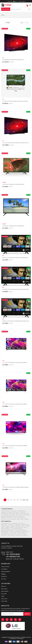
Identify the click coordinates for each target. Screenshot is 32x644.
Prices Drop (4, 589)
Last (27, 500)
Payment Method (6, 571)
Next (24, 500)
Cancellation (4, 569)
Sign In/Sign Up (22, 1)
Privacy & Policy (5, 567)
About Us (4, 586)
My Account (4, 599)
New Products (5, 591)
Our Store (4, 579)
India (15, 1)
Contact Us (10, 1)
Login (3, 596)
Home (3, 15)
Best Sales (4, 594)
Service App (4, 601)
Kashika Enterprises (15, 637)
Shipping (3, 574)
